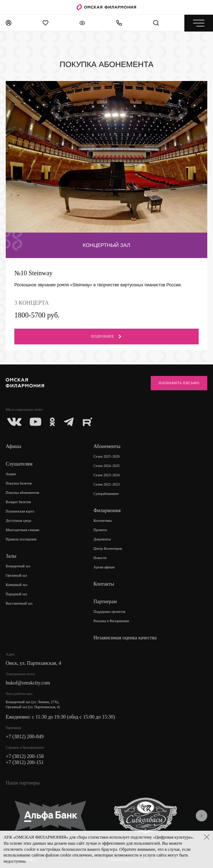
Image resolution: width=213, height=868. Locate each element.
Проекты (100, 530)
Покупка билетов (19, 483)
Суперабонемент (106, 494)
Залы (11, 556)
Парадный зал (16, 594)
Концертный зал (18, 566)
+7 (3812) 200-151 (25, 762)
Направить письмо (179, 383)
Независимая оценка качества (125, 638)
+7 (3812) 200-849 (25, 737)
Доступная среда (18, 521)
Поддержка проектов (109, 612)
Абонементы (107, 446)
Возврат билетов (18, 502)
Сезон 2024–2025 (106, 466)
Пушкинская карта (20, 511)
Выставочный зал (19, 603)
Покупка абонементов (22, 493)
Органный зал (16, 575)
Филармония (107, 511)
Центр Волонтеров (108, 549)
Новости (100, 558)
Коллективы (103, 521)
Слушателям (19, 464)
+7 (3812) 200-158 (25, 756)
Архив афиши (104, 567)
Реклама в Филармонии (111, 621)
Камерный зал (16, 585)
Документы (102, 539)
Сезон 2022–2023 (106, 484)
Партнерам (105, 602)
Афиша (13, 446)
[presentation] (202, 816)
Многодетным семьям (22, 530)
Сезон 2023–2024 (106, 475)
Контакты (104, 584)
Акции (11, 474)
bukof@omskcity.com (28, 683)
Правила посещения (21, 539)
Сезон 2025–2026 (106, 456)
